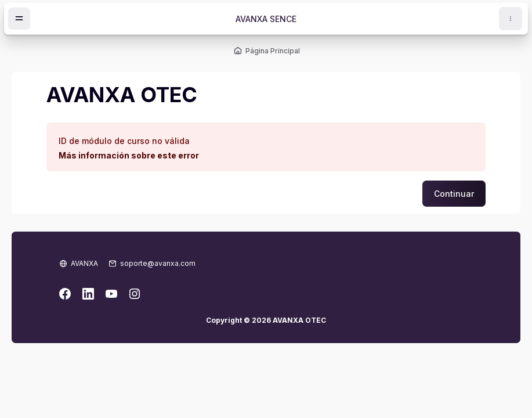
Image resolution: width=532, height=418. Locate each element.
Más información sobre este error (129, 155)
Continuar (454, 194)
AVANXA (84, 263)
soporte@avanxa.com (158, 263)
